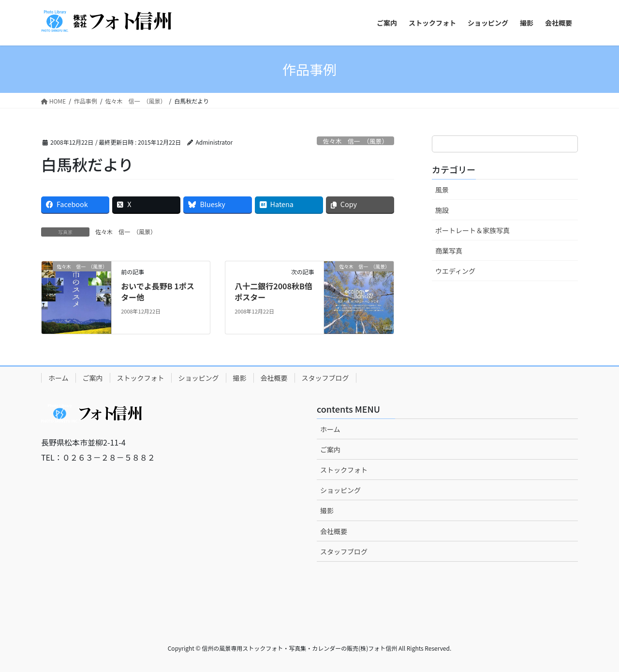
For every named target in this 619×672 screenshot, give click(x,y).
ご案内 (93, 378)
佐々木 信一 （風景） (355, 141)
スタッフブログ (325, 378)
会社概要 (274, 378)
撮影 (240, 378)
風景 (442, 190)
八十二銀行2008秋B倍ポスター (273, 291)
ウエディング (455, 271)
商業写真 (449, 251)
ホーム (59, 378)
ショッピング (199, 378)
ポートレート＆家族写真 (472, 230)
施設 (442, 210)
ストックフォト (141, 378)
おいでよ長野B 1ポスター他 (158, 291)
